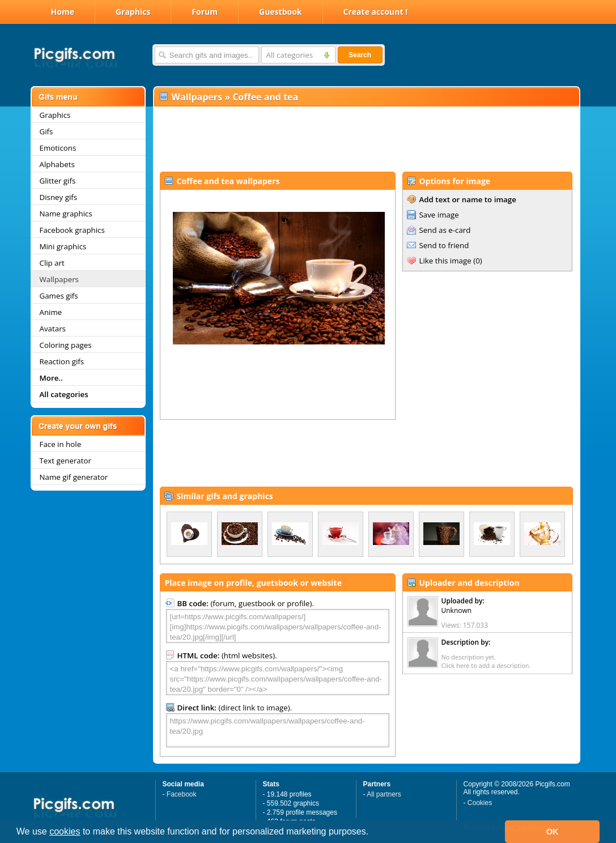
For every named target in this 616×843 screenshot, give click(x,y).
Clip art (52, 263)
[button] (373, 833)
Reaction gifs (62, 361)
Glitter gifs (58, 181)
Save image (439, 215)
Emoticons (58, 148)
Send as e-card (445, 230)
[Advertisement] (366, 139)
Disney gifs (59, 197)
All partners (384, 794)
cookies (65, 831)
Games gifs (59, 296)
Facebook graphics (72, 230)
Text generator (65, 461)
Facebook (182, 794)
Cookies (480, 803)
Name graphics (66, 214)
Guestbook (281, 12)
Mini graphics (63, 246)
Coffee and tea (265, 97)
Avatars (53, 329)
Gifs (46, 131)
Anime (51, 312)
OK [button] (553, 832)
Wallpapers (59, 279)
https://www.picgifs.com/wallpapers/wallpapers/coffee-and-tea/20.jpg (278, 730)
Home (63, 12)
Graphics (133, 12)
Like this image (445, 261)
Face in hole (61, 444)
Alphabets (57, 164)
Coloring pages (66, 345)
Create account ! (376, 12)
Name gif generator (74, 477)
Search (360, 55)
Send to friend (444, 245)
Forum (205, 12)
